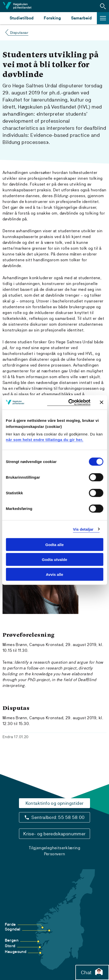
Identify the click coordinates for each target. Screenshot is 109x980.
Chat (92, 972)
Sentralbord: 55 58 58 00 (58, 817)
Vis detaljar (83, 529)
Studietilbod (22, 18)
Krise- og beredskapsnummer (54, 834)
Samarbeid (81, 18)
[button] (103, 6)
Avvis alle (54, 574)
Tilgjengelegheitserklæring (54, 848)
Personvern (55, 854)
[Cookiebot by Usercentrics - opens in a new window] (69, 403)
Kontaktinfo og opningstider (55, 803)
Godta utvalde (54, 559)
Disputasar (19, 33)
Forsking (52, 18)
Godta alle (54, 545)
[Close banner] (101, 402)
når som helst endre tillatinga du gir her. (45, 439)
